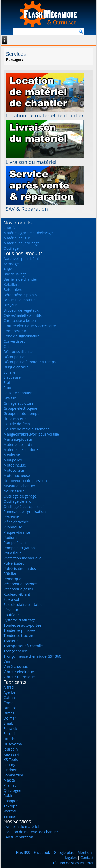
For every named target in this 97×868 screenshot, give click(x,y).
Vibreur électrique (19, 672)
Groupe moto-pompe (22, 413)
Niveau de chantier (20, 486)
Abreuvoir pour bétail (22, 259)
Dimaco (10, 708)
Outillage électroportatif (24, 506)
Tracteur (11, 641)
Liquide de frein (17, 424)
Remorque (13, 579)
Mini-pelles (13, 460)
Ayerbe (10, 692)
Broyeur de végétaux (21, 310)
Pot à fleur (12, 553)
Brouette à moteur (19, 300)
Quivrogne (12, 790)
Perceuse (11, 517)
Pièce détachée (16, 522)
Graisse (10, 398)
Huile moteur (15, 419)
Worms (10, 811)
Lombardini (13, 775)
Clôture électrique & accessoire (30, 326)
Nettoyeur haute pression (25, 481)
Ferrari (9, 734)
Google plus (64, 852)
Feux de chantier (18, 393)
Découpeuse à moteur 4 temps (30, 362)
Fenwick (10, 728)
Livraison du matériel (31, 162)
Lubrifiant (12, 228)
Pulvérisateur (15, 563)
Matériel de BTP (17, 238)
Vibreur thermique (19, 677)
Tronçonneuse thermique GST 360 (32, 656)
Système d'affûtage (20, 620)
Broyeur (10, 305)
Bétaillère (12, 284)
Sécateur (11, 610)
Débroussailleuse (18, 352)
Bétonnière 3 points (20, 295)
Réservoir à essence (20, 584)
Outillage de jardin (19, 501)
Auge (8, 269)
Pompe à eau (15, 543)
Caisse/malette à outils (23, 315)
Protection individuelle (23, 558)
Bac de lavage (15, 274)
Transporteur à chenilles (24, 646)
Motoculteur (14, 470)
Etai (7, 382)
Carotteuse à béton (20, 321)
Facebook (42, 852)
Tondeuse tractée (18, 636)
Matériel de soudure (21, 450)
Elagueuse (12, 377)
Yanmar (10, 816)
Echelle (10, 372)
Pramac (10, 785)
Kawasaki (11, 754)
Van (7, 661)
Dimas (9, 713)
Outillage (11, 248)
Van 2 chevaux (16, 666)
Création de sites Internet (72, 863)
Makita (9, 780)
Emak (8, 723)
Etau (7, 388)
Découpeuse (14, 357)
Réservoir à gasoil (18, 589)
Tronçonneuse (16, 651)
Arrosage (11, 264)
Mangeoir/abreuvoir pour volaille (31, 434)
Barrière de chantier (21, 279)
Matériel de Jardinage (22, 243)
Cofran (9, 697)
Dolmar (10, 718)
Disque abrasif (16, 367)
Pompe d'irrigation (19, 548)
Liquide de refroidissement (26, 429)
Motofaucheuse (17, 475)
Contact (87, 858)
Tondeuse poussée (20, 630)
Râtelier (10, 574)
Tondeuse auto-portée (23, 625)
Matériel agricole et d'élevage (28, 233)
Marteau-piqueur (18, 439)
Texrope (10, 806)
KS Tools (11, 759)
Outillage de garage (20, 496)
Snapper (11, 801)
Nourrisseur (14, 491)
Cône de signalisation (22, 336)
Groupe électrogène (20, 408)
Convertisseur (15, 341)
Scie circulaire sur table (23, 605)
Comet (9, 703)
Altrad (9, 687)
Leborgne (12, 765)
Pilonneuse (13, 527)
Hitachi (9, 739)
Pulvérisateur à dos (20, 568)
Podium (10, 537)
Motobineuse (15, 465)
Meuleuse (12, 455)
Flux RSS (23, 852)
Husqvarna (13, 744)
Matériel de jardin (18, 444)
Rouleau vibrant (17, 594)
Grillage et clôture (19, 403)
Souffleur (11, 615)
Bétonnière (13, 290)
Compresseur (15, 331)
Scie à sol (11, 599)
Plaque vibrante (17, 532)
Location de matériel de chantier (45, 116)
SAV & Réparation (27, 209)
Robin (9, 796)
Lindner (10, 770)
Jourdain (11, 749)
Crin (7, 346)
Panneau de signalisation (25, 512)
